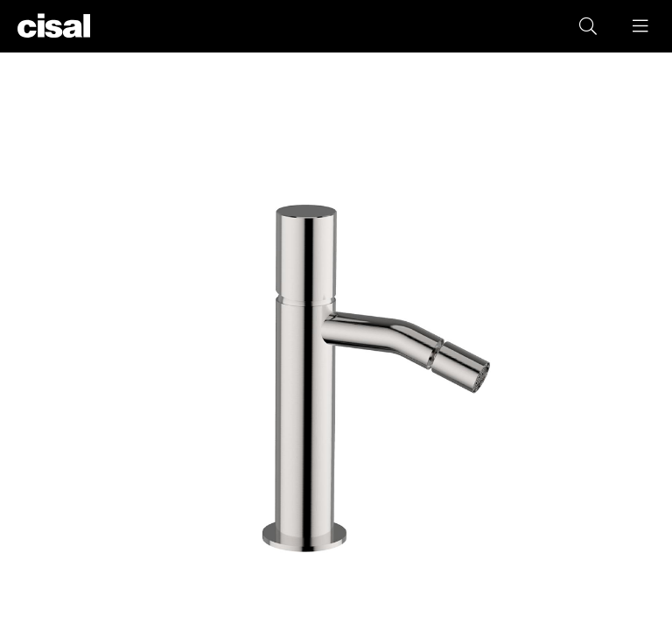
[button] (641, 26)
